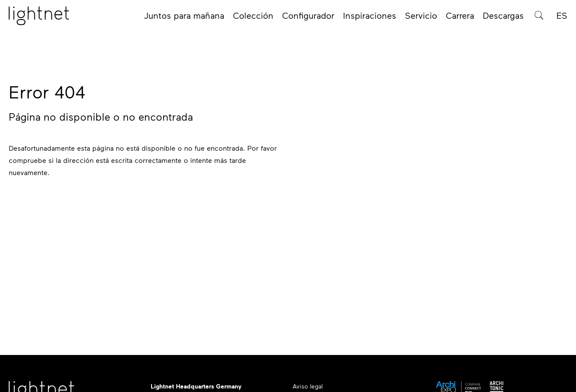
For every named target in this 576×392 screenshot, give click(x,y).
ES (562, 18)
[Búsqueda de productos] (539, 18)
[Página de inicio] (39, 19)
